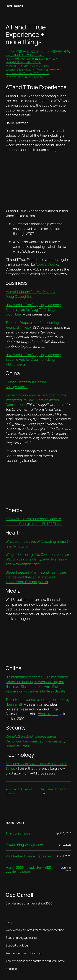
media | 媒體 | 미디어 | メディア (23, 62)
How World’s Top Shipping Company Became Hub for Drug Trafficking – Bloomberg (33, 309)
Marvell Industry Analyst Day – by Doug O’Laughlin (30, 294)
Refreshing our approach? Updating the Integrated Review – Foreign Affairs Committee (36, 400)
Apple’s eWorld (47, 264)
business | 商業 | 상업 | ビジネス (23, 51)
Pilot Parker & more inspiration (29, 856)
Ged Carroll (14, 6)
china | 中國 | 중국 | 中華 (56, 51)
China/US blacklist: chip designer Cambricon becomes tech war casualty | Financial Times (36, 741)
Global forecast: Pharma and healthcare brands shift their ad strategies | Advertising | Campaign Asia (36, 577)
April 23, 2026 (63, 833)
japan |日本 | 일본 (48, 59)
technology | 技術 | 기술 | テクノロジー (27, 73)
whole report (48, 714)
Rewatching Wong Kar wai (25, 845)
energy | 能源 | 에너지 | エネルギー (25, 55)
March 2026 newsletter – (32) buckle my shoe (28, 869)
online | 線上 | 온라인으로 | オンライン (27, 66)
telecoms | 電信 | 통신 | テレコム (24, 77)
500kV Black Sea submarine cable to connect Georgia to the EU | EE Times (34, 521)
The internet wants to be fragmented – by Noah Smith (38, 702)
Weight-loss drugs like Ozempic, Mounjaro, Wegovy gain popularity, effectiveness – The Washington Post (38, 559)
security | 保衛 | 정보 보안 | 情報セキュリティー (32, 70)
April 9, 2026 (64, 845)
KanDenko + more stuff (55, 789)
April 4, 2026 (64, 856)
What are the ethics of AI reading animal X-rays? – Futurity (38, 544)
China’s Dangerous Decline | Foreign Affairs (27, 384)
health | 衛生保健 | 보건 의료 (21, 59)
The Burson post (19, 833)
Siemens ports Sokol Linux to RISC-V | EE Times (36, 766)
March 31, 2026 (66, 869)
